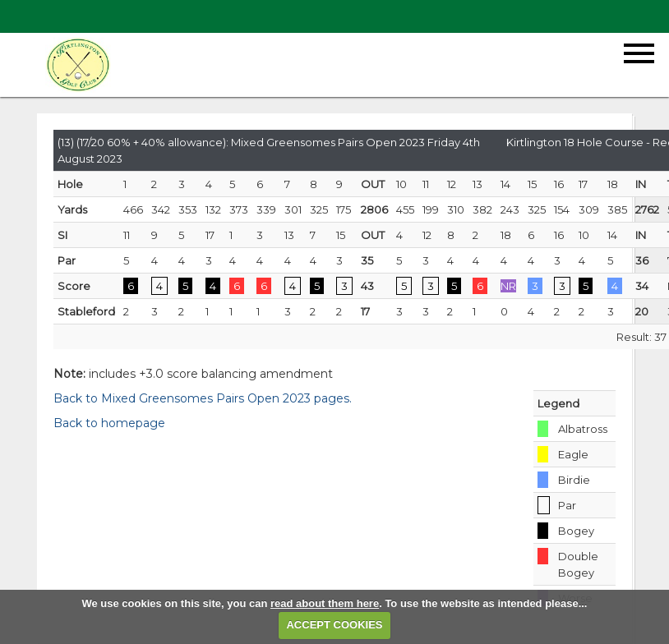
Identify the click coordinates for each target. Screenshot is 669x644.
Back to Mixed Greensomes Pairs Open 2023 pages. (203, 398)
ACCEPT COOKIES (334, 625)
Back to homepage (109, 423)
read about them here (325, 603)
